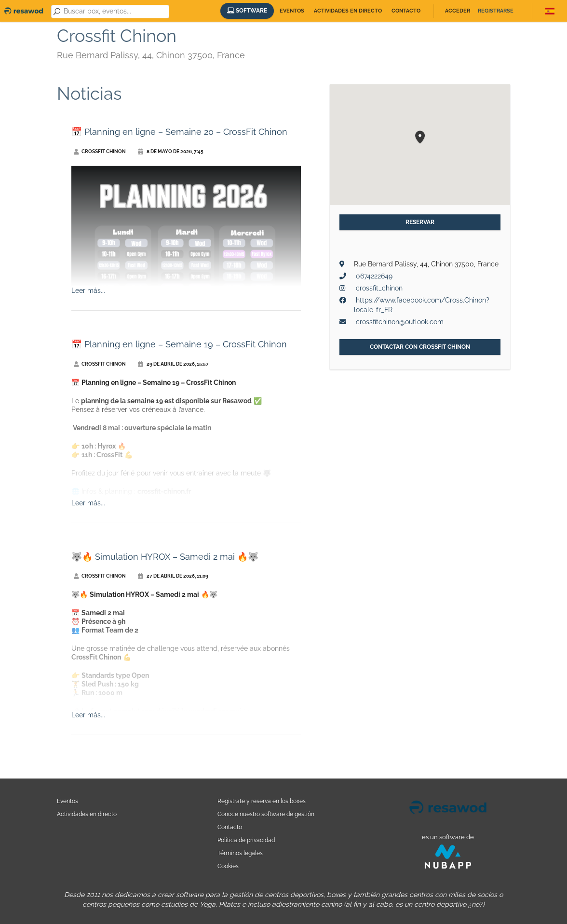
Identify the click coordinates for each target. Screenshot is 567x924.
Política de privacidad (246, 840)
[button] (420, 138)
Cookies (228, 866)
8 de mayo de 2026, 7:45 (171, 152)
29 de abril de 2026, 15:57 (173, 364)
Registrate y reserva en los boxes (262, 801)
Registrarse (496, 11)
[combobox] (115, 12)
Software (247, 11)
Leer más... (88, 290)
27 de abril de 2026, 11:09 (173, 576)
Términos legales (240, 853)
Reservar (420, 222)
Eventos (292, 11)
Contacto (406, 11)
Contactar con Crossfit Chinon (420, 347)
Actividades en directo (348, 11)
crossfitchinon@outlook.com (400, 322)
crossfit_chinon (379, 288)
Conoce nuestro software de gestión (266, 814)
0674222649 (374, 276)
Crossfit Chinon (100, 152)
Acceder (458, 11)
